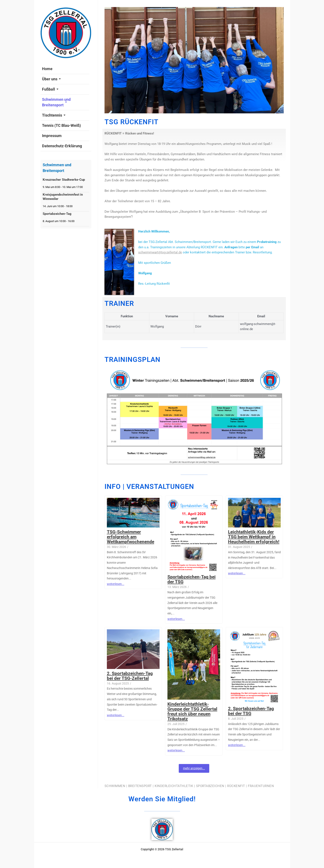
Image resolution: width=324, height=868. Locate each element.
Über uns (51, 79)
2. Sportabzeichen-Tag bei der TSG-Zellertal (130, 676)
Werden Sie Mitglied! (162, 799)
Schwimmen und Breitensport (56, 102)
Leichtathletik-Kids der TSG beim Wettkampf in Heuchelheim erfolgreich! (254, 537)
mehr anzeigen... (194, 768)
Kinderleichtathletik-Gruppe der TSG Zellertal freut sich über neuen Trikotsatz (192, 712)
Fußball (50, 89)
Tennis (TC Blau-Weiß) (61, 125)
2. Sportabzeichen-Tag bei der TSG (251, 711)
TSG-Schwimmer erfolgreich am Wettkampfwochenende (131, 537)
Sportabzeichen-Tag (57, 214)
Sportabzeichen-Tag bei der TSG (192, 579)
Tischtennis (54, 115)
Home (47, 69)
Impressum (52, 136)
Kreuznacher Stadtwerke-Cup (64, 180)
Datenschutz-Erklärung (62, 146)
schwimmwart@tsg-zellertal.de (160, 252)
